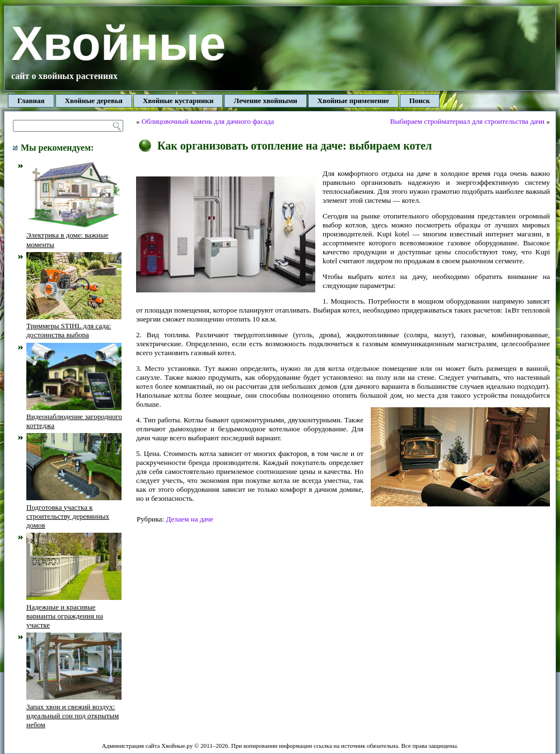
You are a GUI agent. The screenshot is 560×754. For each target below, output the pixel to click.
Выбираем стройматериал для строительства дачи (468, 121)
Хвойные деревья (94, 101)
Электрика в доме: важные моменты (74, 235)
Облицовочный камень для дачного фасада (208, 121)
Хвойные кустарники (178, 101)
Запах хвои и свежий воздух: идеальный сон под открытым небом (74, 711)
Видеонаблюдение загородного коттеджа (74, 417)
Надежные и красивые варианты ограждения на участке (74, 611)
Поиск (420, 101)
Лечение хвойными (265, 101)
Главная (31, 101)
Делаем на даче (189, 519)
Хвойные (118, 43)
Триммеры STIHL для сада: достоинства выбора (74, 326)
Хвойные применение (353, 101)
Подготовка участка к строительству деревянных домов (74, 511)
